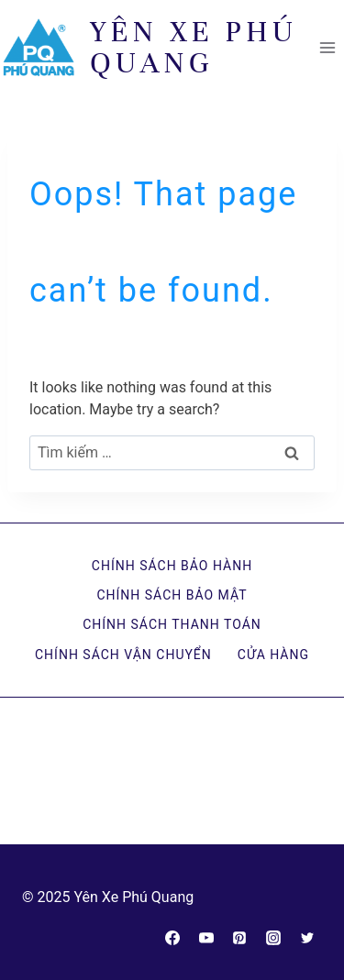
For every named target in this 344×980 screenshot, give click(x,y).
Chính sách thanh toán (172, 624)
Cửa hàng (273, 655)
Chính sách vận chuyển (123, 655)
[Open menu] (327, 47)
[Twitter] (307, 938)
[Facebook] (172, 938)
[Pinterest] (239, 938)
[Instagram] (273, 938)
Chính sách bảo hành (172, 566)
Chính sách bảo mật (172, 595)
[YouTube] (206, 938)
